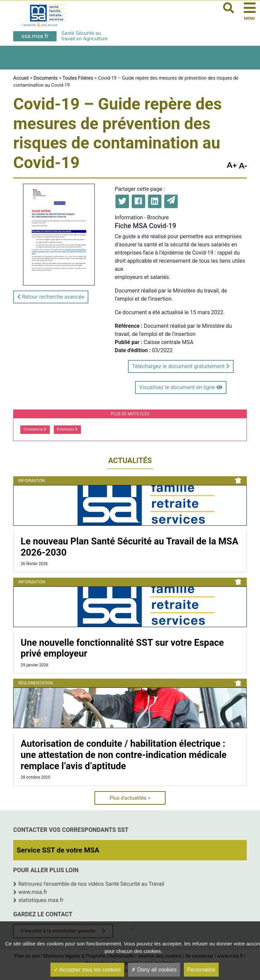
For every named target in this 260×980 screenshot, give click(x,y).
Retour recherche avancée (51, 297)
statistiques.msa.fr (41, 900)
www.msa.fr (33, 892)
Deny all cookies (154, 970)
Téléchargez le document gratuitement (181, 366)
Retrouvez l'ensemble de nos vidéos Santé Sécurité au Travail (91, 884)
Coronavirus (35, 429)
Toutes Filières (78, 78)
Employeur (67, 429)
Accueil (21, 78)
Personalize (201, 970)
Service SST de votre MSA (58, 850)
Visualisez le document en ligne (181, 387)
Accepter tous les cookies (87, 970)
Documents (46, 78)
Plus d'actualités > (130, 798)
